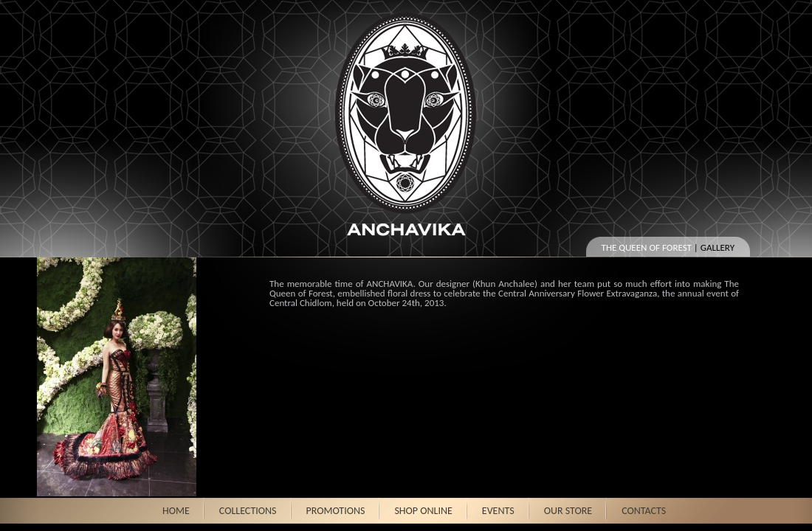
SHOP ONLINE (423, 511)
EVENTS (498, 511)
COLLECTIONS (248, 511)
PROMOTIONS (336, 511)
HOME (176, 511)
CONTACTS (644, 511)
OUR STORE (568, 511)
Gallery (718, 247)
